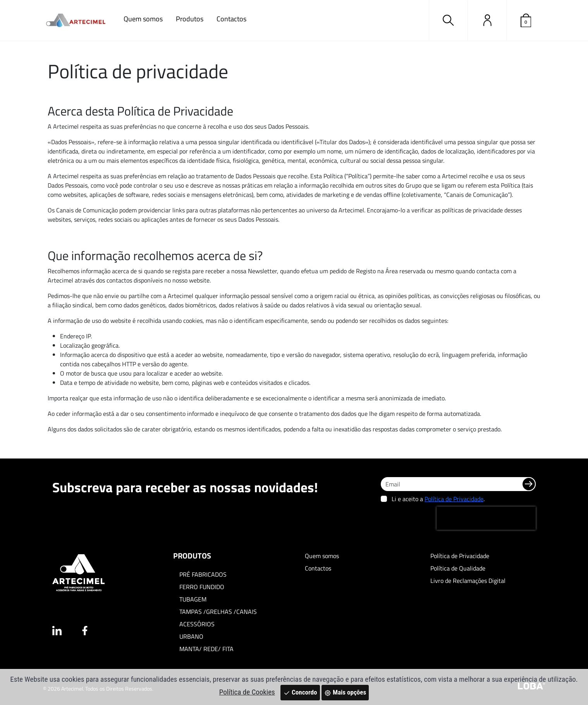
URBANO (191, 636)
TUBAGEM (193, 599)
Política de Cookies (247, 692)
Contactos (231, 19)
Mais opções (345, 692)
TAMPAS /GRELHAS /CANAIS (218, 612)
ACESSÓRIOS (197, 624)
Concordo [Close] (300, 692)
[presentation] (486, 518)
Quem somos (143, 19)
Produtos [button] (190, 19)
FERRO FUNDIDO (202, 587)
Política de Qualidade (458, 568)
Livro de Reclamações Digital (468, 581)
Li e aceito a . (438, 499)
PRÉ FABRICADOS (203, 574)
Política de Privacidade (454, 499)
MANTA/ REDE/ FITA (206, 649)
